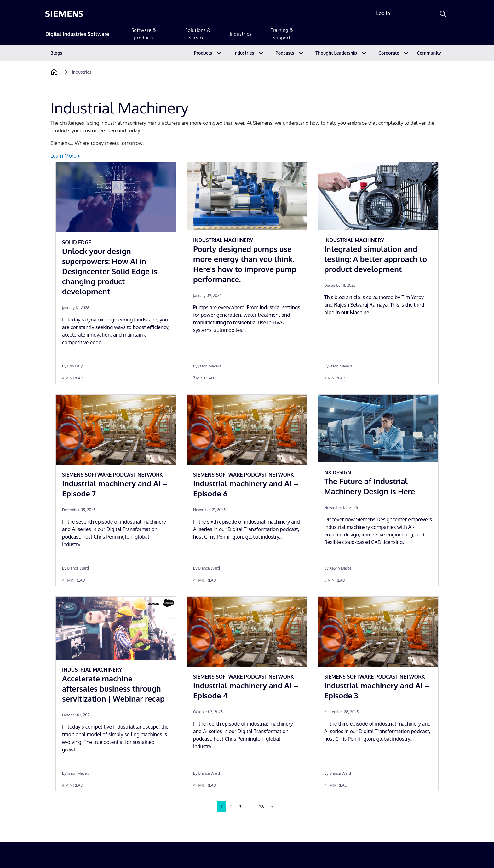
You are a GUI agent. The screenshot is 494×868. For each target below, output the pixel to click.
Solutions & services (198, 34)
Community (429, 53)
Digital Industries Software (77, 34)
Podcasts (285, 53)
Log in (383, 13)
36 (261, 807)
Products (203, 53)
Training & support (282, 34)
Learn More (65, 156)
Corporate (389, 53)
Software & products (144, 34)
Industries (241, 34)
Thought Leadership (336, 53)
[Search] (443, 14)
